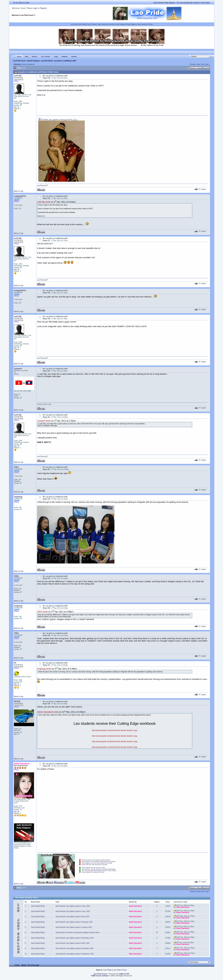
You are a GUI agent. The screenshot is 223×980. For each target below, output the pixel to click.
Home (19, 56)
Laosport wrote (44, 421)
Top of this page (33, 965)
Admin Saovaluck (28, 64)
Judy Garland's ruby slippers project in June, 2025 (73, 911)
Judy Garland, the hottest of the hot (93, 872)
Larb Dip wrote (44, 202)
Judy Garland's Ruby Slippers (126, 24)
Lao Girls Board (47, 61)
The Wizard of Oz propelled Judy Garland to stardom (98, 861)
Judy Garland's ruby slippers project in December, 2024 (74, 938)
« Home (17, 965)
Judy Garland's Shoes (145, 24)
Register (43, 8)
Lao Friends (45, 56)
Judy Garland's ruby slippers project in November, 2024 (74, 948)
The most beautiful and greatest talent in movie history (99, 871)
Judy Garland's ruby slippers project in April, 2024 (72, 943)
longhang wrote (44, 669)
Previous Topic (195, 64)
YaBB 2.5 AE (124, 974)
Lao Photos (82, 24)
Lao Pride (74, 24)
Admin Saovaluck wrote (48, 712)
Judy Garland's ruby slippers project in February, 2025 (74, 922)
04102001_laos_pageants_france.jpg (52, 120)
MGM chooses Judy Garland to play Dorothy (96, 860)
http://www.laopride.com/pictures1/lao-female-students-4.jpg (115, 747)
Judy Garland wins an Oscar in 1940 (93, 868)
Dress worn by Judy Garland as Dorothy (94, 865)
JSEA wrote (42, 612)
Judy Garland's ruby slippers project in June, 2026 (73, 906)
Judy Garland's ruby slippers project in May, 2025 (72, 917)
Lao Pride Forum (19, 61)
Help (27, 56)
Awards (74, 56)
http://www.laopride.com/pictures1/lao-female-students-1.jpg (115, 730)
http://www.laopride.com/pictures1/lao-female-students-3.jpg (115, 741)
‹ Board (23, 965)
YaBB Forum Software (100, 976)
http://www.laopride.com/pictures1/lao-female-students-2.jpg (115, 736)
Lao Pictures (92, 24)
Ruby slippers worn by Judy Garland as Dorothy (97, 863)
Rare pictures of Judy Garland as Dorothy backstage (98, 869)
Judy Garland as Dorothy (106, 24)
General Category (33, 61)
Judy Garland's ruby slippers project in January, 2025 (74, 927)
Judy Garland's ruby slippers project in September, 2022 (75, 954)
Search (34, 56)
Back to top (19, 191)
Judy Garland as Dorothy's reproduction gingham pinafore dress (77, 932)
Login (35, 8)
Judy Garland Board (38, 906)
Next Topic (205, 64)
